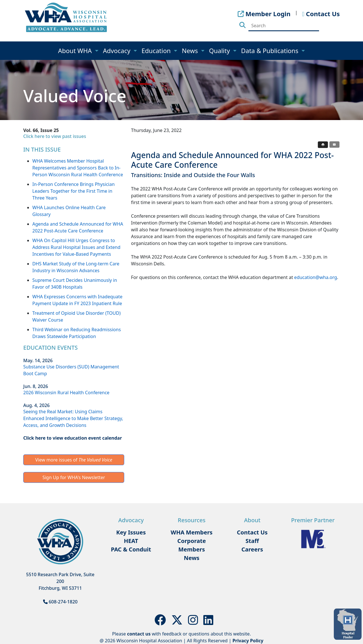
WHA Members (192, 532)
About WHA (76, 51)
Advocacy (117, 51)
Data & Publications (271, 51)
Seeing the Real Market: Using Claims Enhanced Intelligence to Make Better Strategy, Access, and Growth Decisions (73, 418)
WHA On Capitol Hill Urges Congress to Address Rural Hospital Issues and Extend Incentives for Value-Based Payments (76, 247)
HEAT (131, 541)
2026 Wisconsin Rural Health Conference (66, 393)
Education (157, 51)
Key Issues (131, 532)
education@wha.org (315, 277)
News (191, 51)
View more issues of (74, 460)
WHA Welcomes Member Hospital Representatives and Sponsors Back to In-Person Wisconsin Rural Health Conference (78, 168)
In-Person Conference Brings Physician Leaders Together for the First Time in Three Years (73, 191)
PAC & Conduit (131, 549)
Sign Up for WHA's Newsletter (74, 477)
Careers (252, 549)
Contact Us (252, 532)
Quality (220, 51)
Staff (252, 541)
